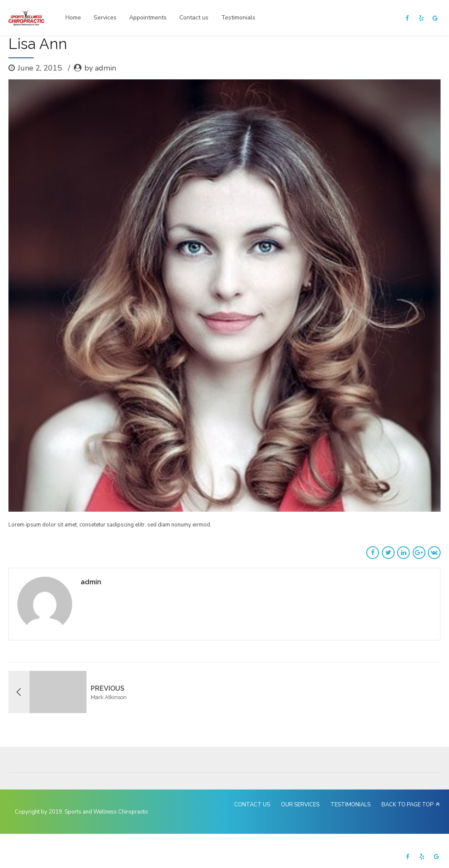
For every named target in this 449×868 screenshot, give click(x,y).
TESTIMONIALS (350, 805)
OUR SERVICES (300, 805)
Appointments (148, 18)
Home (73, 18)
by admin (100, 68)
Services (105, 18)
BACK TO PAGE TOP (407, 805)
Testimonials (238, 18)
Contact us (194, 18)
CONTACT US (252, 805)
